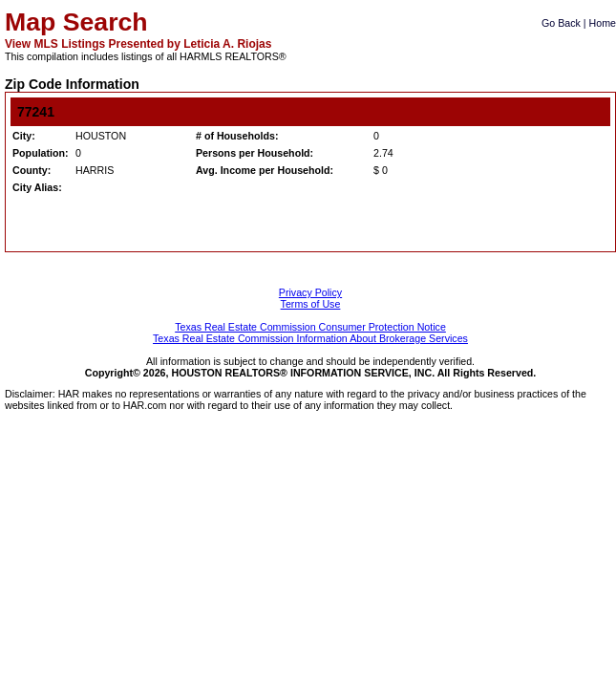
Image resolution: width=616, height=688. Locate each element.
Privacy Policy (310, 292)
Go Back (561, 23)
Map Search (76, 22)
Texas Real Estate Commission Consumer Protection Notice (310, 327)
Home (603, 23)
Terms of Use (311, 304)
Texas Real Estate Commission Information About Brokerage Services (310, 338)
